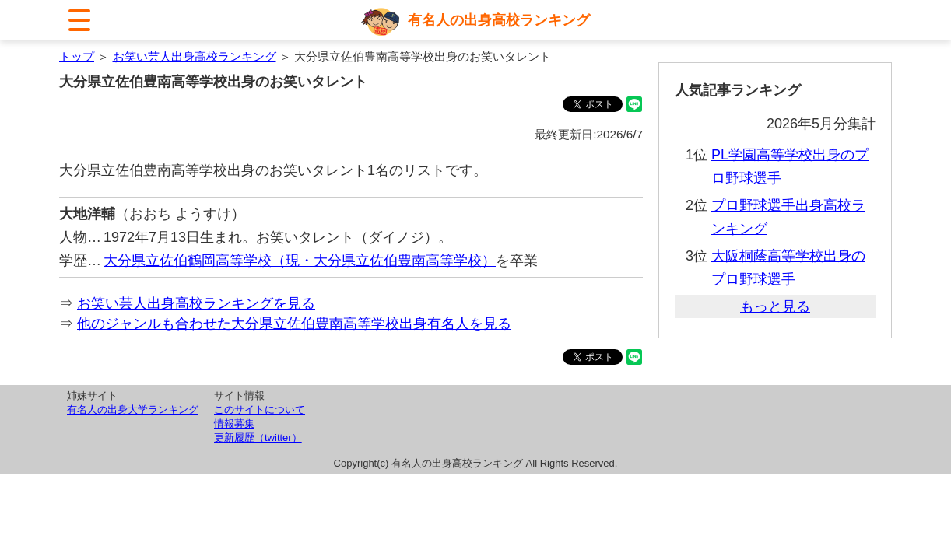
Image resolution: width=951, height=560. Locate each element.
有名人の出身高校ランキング (499, 20)
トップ (77, 56)
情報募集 (234, 423)
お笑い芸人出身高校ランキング (195, 56)
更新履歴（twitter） (258, 437)
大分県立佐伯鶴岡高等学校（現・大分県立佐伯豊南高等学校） (300, 261)
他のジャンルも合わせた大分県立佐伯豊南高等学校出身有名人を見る (294, 324)
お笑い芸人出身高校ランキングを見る (196, 303)
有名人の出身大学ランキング (133, 409)
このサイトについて (260, 409)
